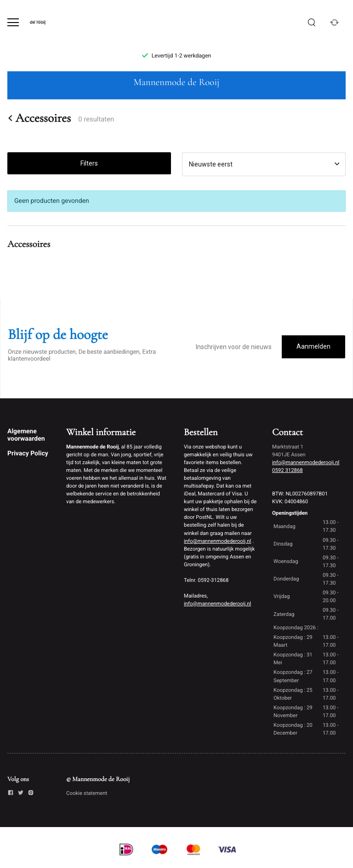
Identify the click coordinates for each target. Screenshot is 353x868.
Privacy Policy (28, 454)
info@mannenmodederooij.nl (217, 541)
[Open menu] (13, 22)
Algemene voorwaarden (26, 435)
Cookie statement (87, 793)
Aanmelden (313, 346)
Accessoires (39, 118)
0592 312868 (288, 470)
